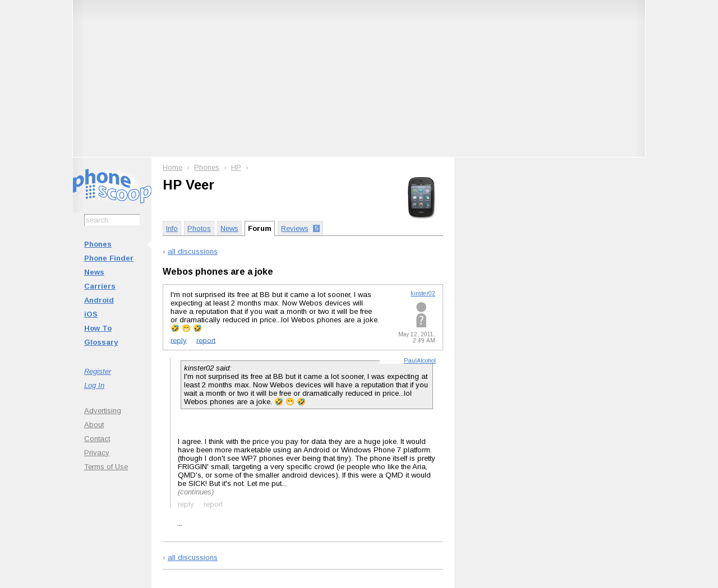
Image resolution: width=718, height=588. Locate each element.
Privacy (97, 453)
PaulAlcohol (420, 361)
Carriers (100, 286)
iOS (91, 314)
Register (98, 371)
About (94, 425)
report (206, 340)
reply (179, 340)
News (94, 272)
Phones (98, 244)
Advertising (103, 411)
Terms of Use (106, 467)
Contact (97, 439)
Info (172, 228)
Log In (94, 385)
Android (99, 300)
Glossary (101, 342)
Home (172, 167)
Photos (199, 228)
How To (98, 328)
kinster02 (423, 293)
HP (236, 167)
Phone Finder (109, 258)
